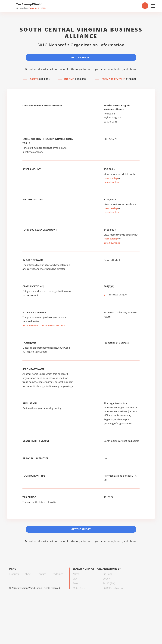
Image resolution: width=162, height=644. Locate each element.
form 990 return (31, 325)
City (75, 579)
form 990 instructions (53, 325)
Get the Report (81, 57)
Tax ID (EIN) (109, 583)
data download (112, 182)
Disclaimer (57, 574)
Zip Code (108, 574)
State (76, 583)
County (107, 579)
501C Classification (113, 588)
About (28, 574)
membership (111, 178)
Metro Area (79, 588)
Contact (42, 574)
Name (76, 574)
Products (14, 574)
